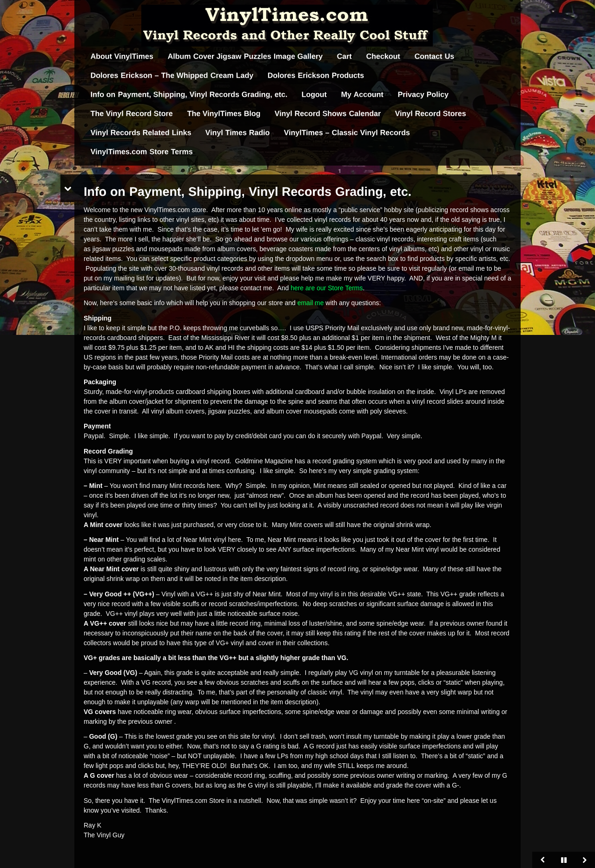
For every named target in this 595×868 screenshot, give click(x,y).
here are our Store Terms (327, 288)
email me (312, 303)
